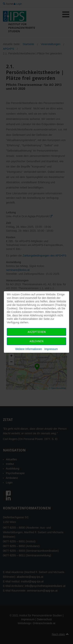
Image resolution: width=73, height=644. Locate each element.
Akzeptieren (37, 332)
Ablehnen (36, 341)
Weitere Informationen (29, 349)
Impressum (51, 349)
